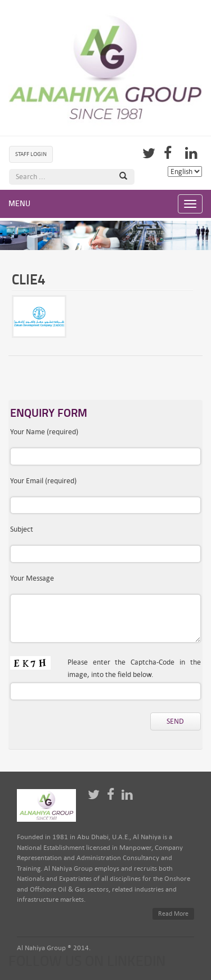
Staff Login (31, 154)
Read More (173, 914)
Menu (19, 204)
